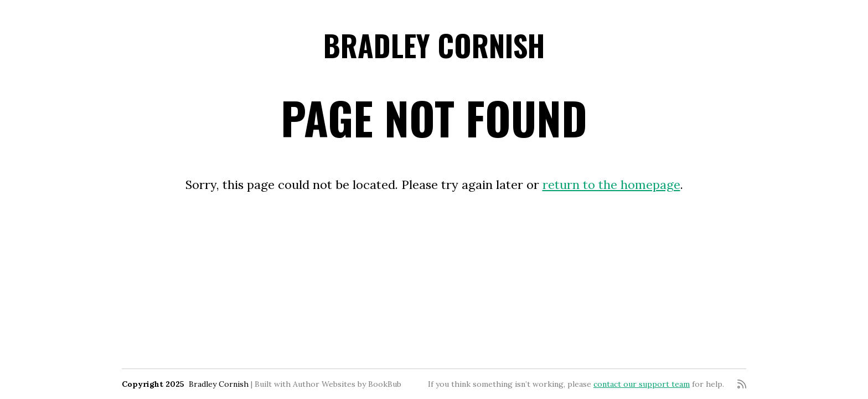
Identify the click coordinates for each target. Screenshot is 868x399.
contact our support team (642, 384)
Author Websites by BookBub (347, 384)
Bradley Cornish (434, 45)
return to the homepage (611, 185)
